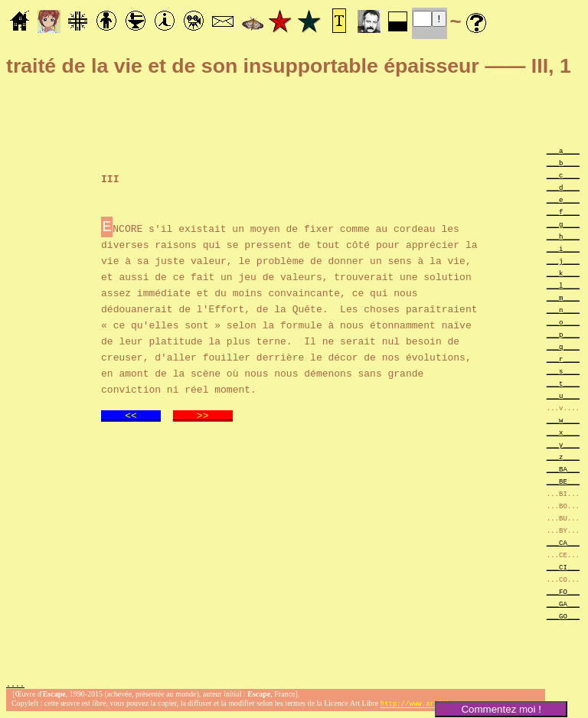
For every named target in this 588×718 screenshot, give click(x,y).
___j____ (563, 261)
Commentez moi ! (501, 709)
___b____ (563, 163)
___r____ (563, 359)
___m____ (563, 297)
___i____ (563, 248)
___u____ (563, 395)
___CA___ (563, 542)
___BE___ (563, 481)
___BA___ (563, 469)
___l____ (563, 285)
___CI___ (563, 567)
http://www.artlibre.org (428, 705)
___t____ (563, 383)
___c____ (563, 175)
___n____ (563, 310)
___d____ (563, 187)
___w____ (563, 420)
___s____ (563, 371)
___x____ (563, 432)
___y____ (563, 444)
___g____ (563, 224)
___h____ (563, 236)
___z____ (563, 457)
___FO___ (563, 591)
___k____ (563, 273)
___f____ (563, 212)
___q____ (563, 346)
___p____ (563, 334)
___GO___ (563, 616)
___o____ (563, 322)
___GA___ (563, 604)
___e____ (563, 199)
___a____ (563, 150)
